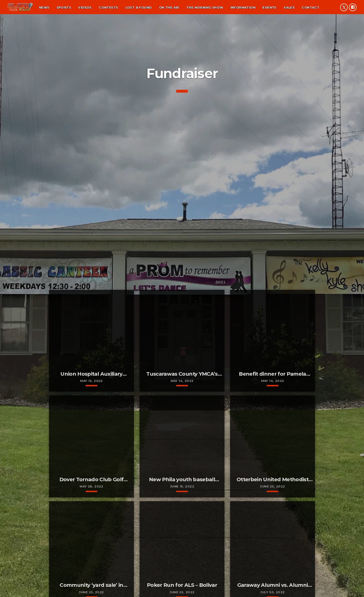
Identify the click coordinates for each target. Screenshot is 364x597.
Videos (85, 7)
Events (269, 7)
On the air (169, 7)
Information (243, 7)
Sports (64, 7)
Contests (108, 7)
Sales (289, 7)
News (44, 7)
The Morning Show (205, 7)
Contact (310, 7)
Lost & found (139, 7)
